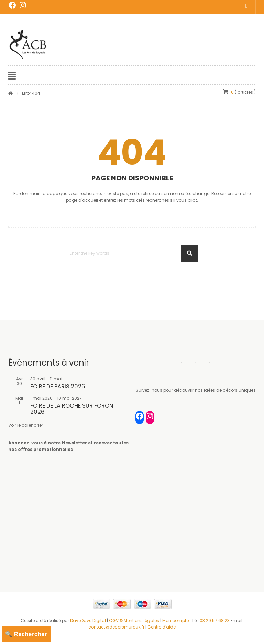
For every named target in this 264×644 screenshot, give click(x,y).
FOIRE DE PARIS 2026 (58, 386)
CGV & (116, 620)
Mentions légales (141, 620)
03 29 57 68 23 (215, 620)
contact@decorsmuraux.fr (116, 627)
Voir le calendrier (26, 425)
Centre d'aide (162, 627)
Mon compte (176, 620)
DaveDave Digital (88, 620)
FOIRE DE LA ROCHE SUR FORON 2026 (72, 409)
